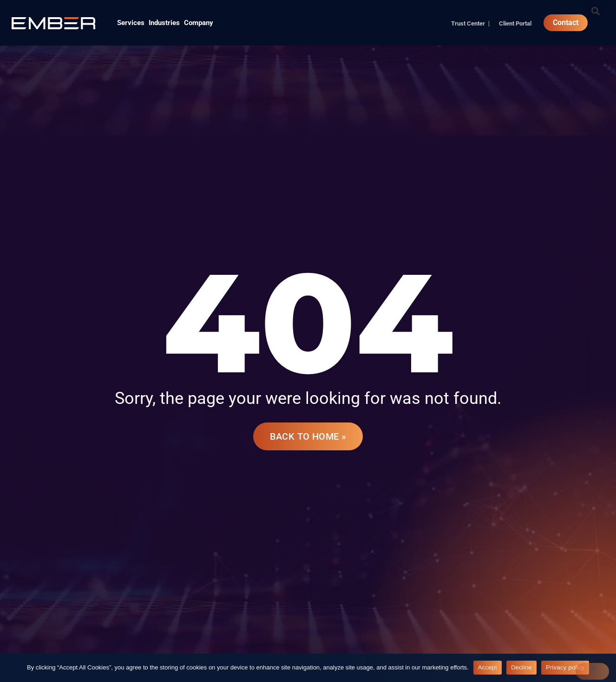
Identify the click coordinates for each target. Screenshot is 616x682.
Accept (488, 667)
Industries (164, 23)
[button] (595, 11)
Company (199, 23)
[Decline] (592, 671)
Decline (521, 667)
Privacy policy (565, 667)
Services (131, 23)
